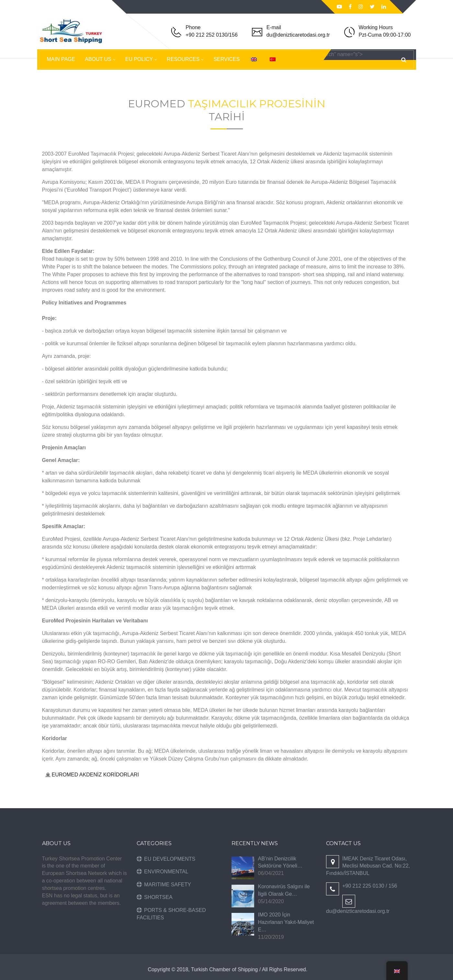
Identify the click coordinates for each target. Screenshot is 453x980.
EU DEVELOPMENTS (170, 859)
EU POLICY (139, 59)
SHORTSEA (158, 897)
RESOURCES (183, 59)
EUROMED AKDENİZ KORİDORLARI (95, 775)
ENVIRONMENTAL (166, 872)
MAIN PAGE (61, 59)
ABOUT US (98, 59)
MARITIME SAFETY (168, 885)
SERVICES (226, 59)
